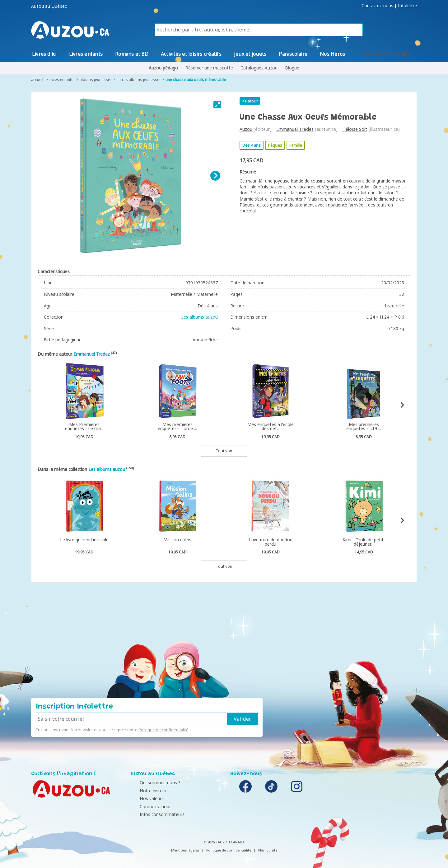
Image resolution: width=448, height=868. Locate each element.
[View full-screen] (217, 105)
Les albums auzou (199, 317)
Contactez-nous (377, 6)
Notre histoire (146, 791)
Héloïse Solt (355, 129)
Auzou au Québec (49, 6)
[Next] (215, 176)
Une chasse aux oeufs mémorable (196, 80)
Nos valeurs (144, 798)
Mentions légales (185, 850)
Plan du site (268, 850)
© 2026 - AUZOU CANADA (224, 842)
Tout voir (224, 451)
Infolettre (407, 6)
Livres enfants (61, 80)
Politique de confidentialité (163, 730)
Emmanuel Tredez (295, 129)
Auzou (246, 129)
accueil (37, 80)
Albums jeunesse (95, 80)
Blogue (292, 68)
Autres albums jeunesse (138, 80)
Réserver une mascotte (209, 68)
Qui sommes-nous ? (153, 783)
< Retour (250, 101)
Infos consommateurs (155, 814)
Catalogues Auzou (259, 68)
